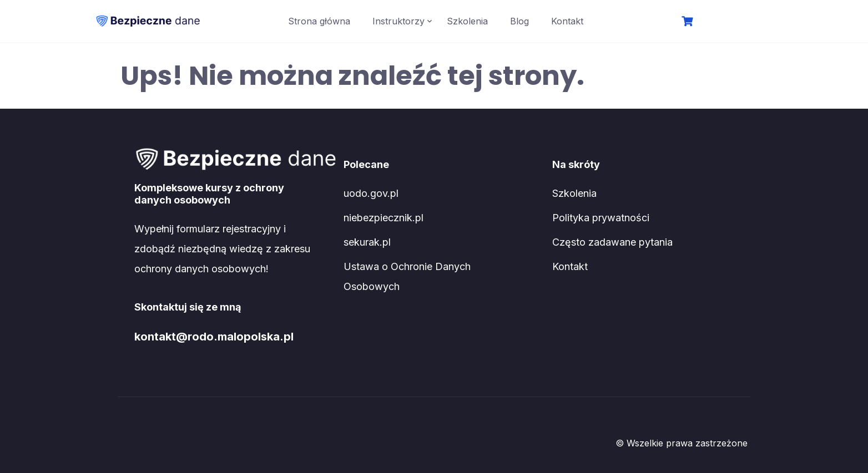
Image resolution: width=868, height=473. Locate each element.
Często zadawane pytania (612, 242)
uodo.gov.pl (371, 193)
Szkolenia (467, 21)
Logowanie (734, 22)
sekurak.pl (367, 242)
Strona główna (319, 21)
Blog (519, 21)
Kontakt (567, 21)
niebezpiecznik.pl (383, 218)
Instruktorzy (398, 21)
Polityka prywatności (601, 218)
